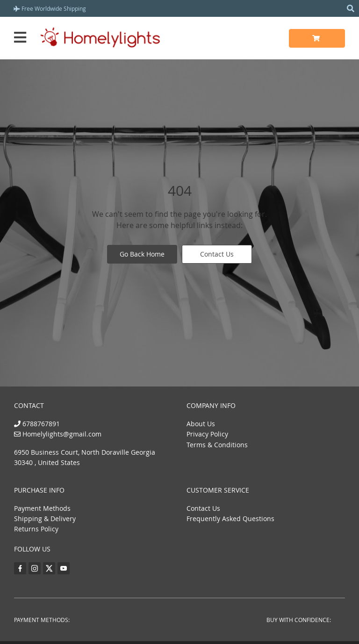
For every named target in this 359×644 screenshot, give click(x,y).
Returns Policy (36, 529)
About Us (201, 424)
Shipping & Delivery (45, 519)
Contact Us (217, 254)
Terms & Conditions (217, 445)
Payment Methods (42, 508)
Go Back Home (142, 254)
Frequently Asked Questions (230, 519)
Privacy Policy (207, 434)
